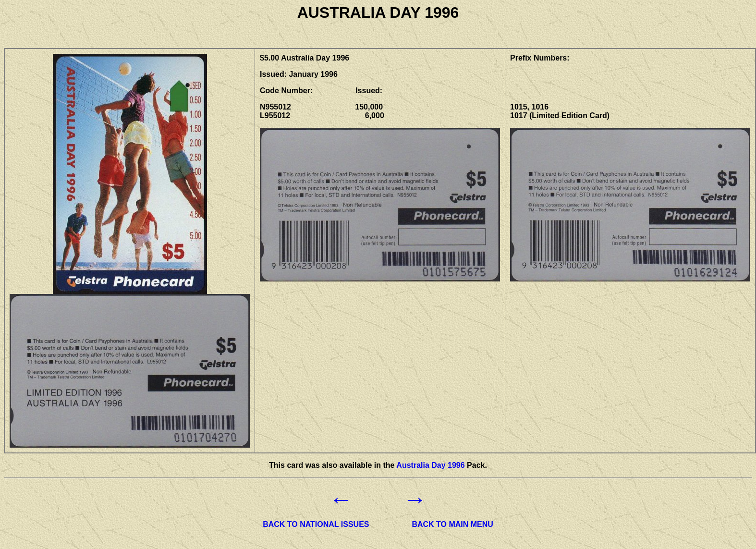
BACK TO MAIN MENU (452, 524)
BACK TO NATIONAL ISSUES (316, 524)
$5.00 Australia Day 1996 (305, 58)
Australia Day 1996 (430, 465)
